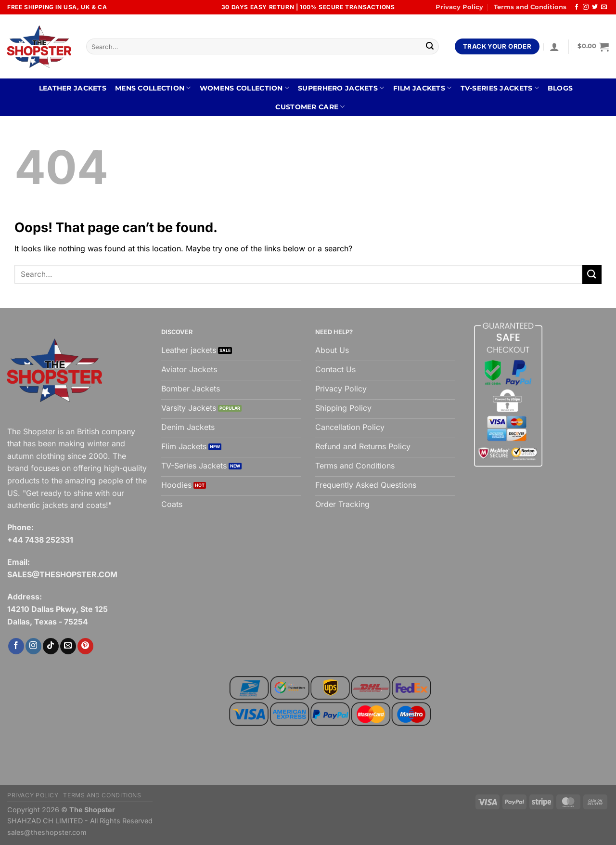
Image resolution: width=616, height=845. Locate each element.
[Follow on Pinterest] (85, 646)
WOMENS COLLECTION (244, 88)
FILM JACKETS (423, 88)
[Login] (554, 47)
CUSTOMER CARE (310, 107)
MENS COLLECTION (153, 88)
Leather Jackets (73, 88)
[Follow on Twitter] (595, 7)
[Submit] (430, 47)
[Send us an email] (604, 7)
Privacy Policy (459, 7)
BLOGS (560, 88)
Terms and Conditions (530, 7)
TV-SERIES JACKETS (500, 88)
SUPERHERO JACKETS (341, 88)
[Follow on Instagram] (586, 7)
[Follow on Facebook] (577, 7)
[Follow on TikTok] (51, 646)
